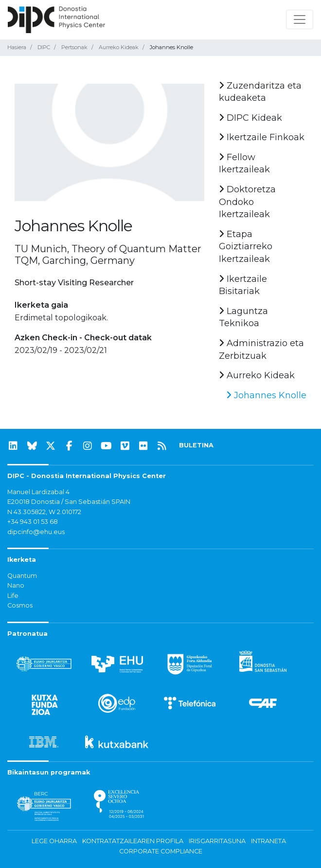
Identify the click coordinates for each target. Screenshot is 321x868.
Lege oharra (54, 841)
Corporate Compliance (161, 851)
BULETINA (196, 445)
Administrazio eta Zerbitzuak (261, 350)
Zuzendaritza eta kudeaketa (260, 92)
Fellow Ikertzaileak (244, 164)
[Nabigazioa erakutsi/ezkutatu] (300, 19)
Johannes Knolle (266, 395)
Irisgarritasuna (217, 841)
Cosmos (20, 605)
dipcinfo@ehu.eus (36, 532)
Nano (16, 585)
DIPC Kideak (250, 118)
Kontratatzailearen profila (133, 841)
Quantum (22, 576)
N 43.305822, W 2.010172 (44, 512)
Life (13, 596)
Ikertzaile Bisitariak (243, 285)
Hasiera (17, 47)
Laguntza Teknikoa (243, 317)
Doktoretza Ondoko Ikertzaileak (247, 202)
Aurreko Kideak (119, 47)
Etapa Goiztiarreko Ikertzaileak (246, 247)
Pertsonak (74, 47)
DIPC (44, 47)
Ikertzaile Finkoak (262, 137)
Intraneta (268, 841)
